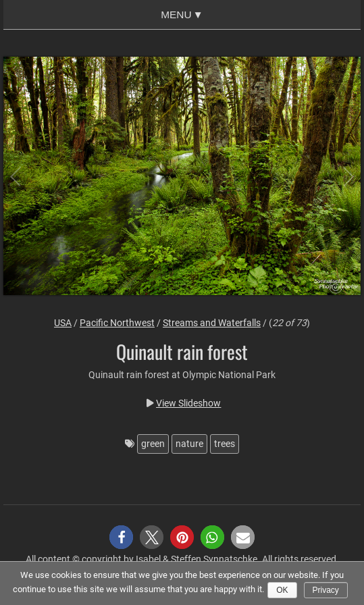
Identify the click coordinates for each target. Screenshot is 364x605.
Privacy (326, 590)
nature (189, 444)
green (153, 444)
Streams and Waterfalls (212, 323)
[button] (121, 537)
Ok (282, 590)
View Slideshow (188, 403)
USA (63, 323)
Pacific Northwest (117, 323)
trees (225, 444)
